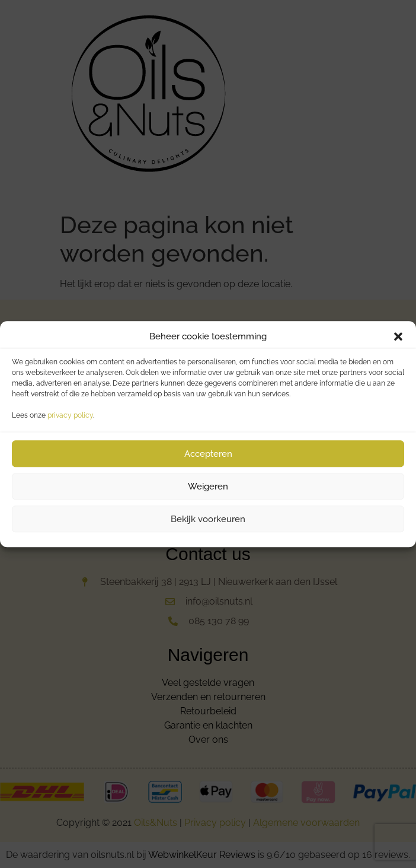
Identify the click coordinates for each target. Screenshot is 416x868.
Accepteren (208, 454)
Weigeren (208, 487)
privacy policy (70, 415)
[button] (398, 336)
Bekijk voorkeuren (208, 519)
